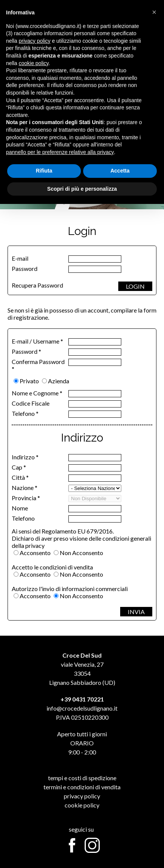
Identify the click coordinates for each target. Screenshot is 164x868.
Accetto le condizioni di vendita (52, 567)
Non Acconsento (81, 553)
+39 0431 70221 (82, 699)
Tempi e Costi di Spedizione (82, 778)
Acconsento (35, 553)
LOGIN (135, 286)
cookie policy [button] (33, 63)
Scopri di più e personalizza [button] (82, 189)
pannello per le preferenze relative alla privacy (60, 152)
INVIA (136, 612)
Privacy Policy (82, 796)
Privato (29, 381)
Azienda (59, 381)
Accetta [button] (120, 171)
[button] (154, 12)
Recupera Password (37, 285)
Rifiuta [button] (44, 171)
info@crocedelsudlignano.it (82, 708)
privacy (35, 545)
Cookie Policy (82, 805)
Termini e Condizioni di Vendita (82, 787)
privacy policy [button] (34, 41)
